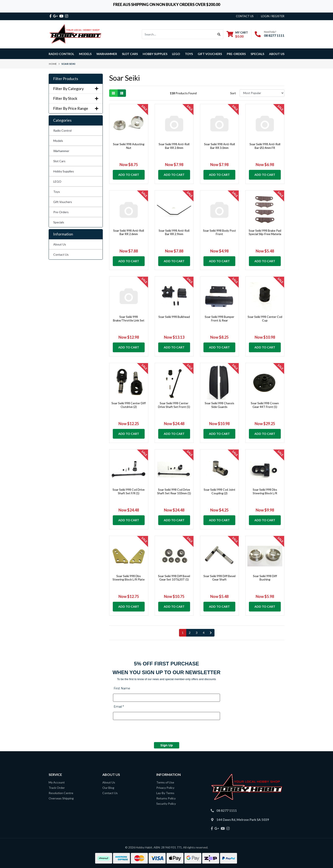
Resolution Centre (61, 793)
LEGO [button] (176, 54)
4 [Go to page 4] (204, 633)
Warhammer (107, 54)
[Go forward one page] (211, 633)
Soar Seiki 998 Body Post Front (219, 232)
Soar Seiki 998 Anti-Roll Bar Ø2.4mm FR (265, 146)
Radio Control (62, 130)
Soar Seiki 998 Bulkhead (174, 317)
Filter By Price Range (76, 108)
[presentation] (145, 732)
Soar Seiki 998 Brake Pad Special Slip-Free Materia (265, 232)
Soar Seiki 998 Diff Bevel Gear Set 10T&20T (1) (174, 578)
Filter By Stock (76, 98)
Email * (119, 707)
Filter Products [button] (66, 79)
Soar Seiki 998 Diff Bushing (265, 578)
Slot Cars (59, 161)
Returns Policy (166, 798)
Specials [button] (257, 54)
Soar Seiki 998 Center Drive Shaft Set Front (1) (174, 405)
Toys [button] (189, 54)
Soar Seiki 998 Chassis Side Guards (219, 405)
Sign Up (167, 745)
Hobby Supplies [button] (155, 54)
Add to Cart (129, 175)
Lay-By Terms (165, 793)
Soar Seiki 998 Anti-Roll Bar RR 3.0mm (219, 146)
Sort (233, 93)
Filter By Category (76, 89)
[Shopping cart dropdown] (237, 34)
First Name (122, 688)
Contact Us (61, 254)
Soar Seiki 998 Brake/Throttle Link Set (129, 318)
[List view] (122, 93)
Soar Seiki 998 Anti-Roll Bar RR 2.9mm (174, 232)
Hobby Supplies (64, 171)
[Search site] (219, 34)
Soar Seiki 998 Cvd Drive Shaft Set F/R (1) (129, 491)
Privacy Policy (165, 788)
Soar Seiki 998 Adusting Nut (129, 146)
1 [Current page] (183, 633)
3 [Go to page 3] (197, 633)
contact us (245, 16)
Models (58, 141)
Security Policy (166, 804)
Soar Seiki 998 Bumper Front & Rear (219, 318)
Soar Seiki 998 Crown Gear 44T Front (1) (265, 405)
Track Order (57, 788)
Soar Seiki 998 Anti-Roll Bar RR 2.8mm (174, 146)
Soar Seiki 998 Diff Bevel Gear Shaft (219, 578)
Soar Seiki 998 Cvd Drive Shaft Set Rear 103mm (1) (174, 491)
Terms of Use (165, 782)
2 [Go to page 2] (190, 633)
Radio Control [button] (61, 54)
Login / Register (273, 16)
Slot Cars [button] (130, 54)
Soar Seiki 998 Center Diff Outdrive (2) (129, 405)
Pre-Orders (236, 54)
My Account (57, 782)
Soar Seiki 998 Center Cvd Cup (265, 318)
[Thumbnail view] (113, 93)
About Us (277, 54)
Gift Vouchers (210, 54)
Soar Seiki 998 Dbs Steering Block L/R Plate (129, 578)
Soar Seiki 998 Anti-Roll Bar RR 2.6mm (129, 232)
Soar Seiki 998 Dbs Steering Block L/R (265, 491)
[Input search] (178, 34)
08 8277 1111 (274, 35)
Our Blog (108, 788)
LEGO (57, 181)
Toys (57, 192)
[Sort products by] (262, 93)
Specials (59, 222)
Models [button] (85, 54)
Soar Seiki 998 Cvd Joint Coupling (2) (219, 491)
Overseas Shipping (61, 798)
